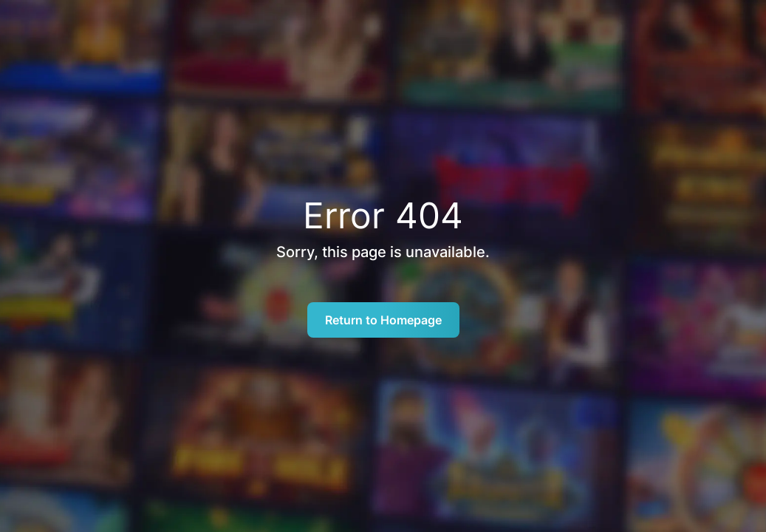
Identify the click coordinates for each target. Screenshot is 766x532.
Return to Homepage (383, 320)
